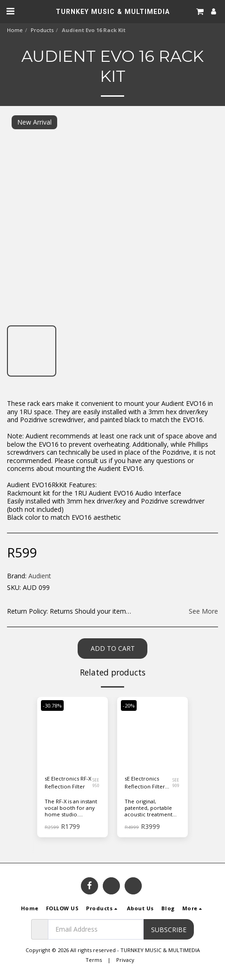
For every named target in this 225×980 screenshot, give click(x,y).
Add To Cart (113, 648)
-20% (129, 705)
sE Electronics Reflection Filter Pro (145, 783)
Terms (94, 960)
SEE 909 (176, 783)
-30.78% (52, 705)
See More (203, 611)
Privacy (125, 960)
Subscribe (169, 930)
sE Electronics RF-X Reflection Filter (68, 782)
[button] (10, 11)
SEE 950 (96, 783)
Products (42, 30)
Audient (40, 576)
